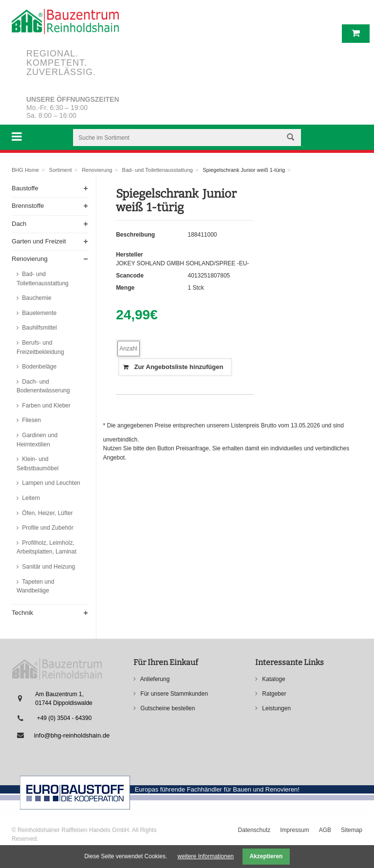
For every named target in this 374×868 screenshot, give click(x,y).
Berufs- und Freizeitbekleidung (40, 347)
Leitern (30, 498)
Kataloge (273, 679)
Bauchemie (36, 298)
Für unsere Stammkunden (173, 694)
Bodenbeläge (38, 367)
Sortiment (61, 170)
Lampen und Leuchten (50, 483)
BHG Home (25, 170)
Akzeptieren (266, 856)
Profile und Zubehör (47, 528)
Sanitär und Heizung (48, 567)
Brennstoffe (28, 206)
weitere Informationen (206, 856)
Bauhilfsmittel (39, 328)
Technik (22, 613)
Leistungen (276, 708)
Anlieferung (154, 679)
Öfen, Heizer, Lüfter (47, 513)
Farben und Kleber (46, 406)
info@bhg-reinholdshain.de (72, 735)
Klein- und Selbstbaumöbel (37, 464)
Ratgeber (273, 694)
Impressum (294, 830)
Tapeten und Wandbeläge (35, 586)
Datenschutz (254, 830)
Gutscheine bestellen (167, 708)
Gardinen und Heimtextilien (37, 440)
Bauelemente (38, 313)
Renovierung (97, 170)
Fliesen (31, 420)
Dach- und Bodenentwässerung (43, 386)
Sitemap (352, 830)
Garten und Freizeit (39, 241)
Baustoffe (25, 188)
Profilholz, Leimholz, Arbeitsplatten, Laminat (47, 547)
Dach (19, 224)
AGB (325, 830)
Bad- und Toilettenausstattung (158, 170)
